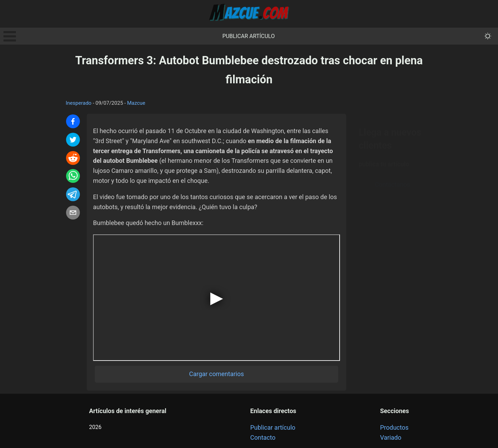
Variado (391, 437)
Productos (394, 427)
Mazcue (136, 103)
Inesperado (79, 103)
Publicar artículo (249, 36)
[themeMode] (488, 36)
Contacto (263, 437)
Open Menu (10, 36)
